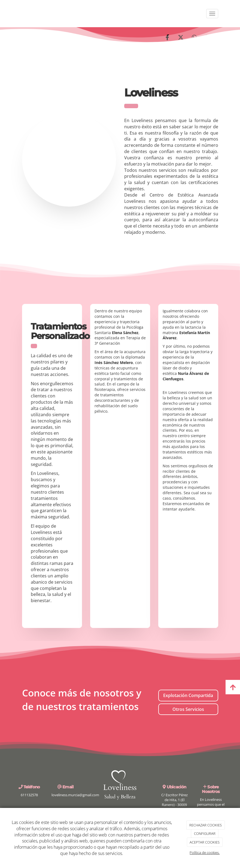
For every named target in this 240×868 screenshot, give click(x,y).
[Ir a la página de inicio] (17, 14)
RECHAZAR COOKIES (206, 825)
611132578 (29, 795)
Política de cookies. (205, 853)
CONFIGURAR (205, 833)
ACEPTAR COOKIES (205, 842)
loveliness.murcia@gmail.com (75, 795)
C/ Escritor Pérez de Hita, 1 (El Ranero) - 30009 (174, 800)
